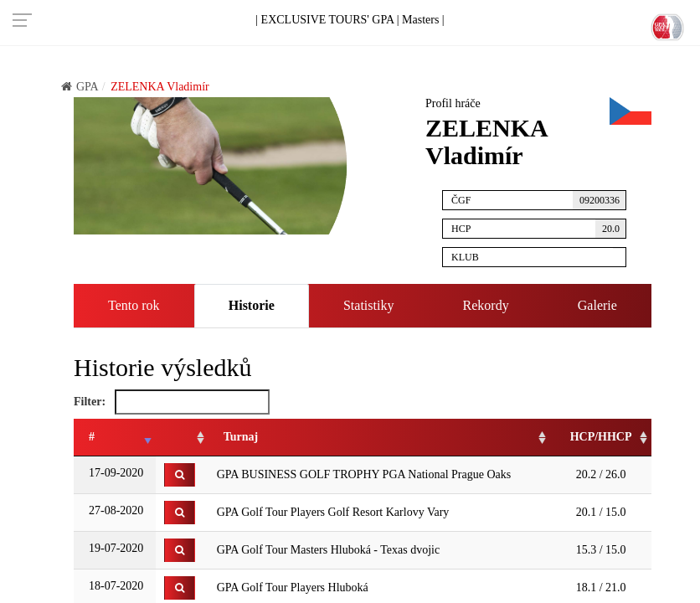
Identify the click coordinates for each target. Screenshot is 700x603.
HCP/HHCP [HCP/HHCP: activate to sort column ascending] (601, 437)
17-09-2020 (115, 473)
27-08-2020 (115, 510)
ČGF (539, 200)
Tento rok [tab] (134, 305)
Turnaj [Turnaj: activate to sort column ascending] (241, 437)
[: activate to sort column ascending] (182, 438)
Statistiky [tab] (368, 305)
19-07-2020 (115, 548)
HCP (539, 229)
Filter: (172, 402)
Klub (539, 255)
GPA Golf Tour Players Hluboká (293, 588)
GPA (80, 87)
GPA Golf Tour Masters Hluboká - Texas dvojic (329, 550)
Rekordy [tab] (486, 305)
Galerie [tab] (597, 305)
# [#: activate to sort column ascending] (92, 437)
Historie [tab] (252, 305)
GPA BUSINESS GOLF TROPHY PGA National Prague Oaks (364, 474)
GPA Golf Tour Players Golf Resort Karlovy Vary (333, 512)
